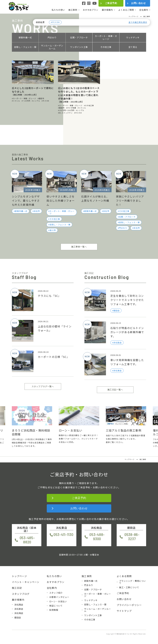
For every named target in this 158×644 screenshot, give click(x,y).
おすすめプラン (91, 10)
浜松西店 (19, 605)
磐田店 (18, 617)
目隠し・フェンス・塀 (25, 47)
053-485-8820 (27, 540)
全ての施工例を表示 (138, 22)
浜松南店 (19, 613)
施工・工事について (129, 587)
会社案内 (144, 10)
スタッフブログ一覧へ (43, 386)
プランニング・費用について (132, 582)
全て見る (133, 47)
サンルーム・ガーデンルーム (52, 47)
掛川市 (53, 230)
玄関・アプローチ (79, 37)
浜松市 (37, 211)
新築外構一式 (25, 37)
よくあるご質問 (126, 10)
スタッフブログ (21, 594)
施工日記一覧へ (115, 390)
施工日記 (17, 588)
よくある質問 (124, 576)
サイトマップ (124, 611)
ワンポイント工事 (79, 47)
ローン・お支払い (58, 601)
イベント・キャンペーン (26, 582)
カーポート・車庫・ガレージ (106, 37)
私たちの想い (58, 10)
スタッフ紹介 (56, 593)
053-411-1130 (63, 535)
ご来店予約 (111, 3)
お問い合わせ (138, 3)
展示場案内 (107, 10)
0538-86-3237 (132, 537)
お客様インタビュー (59, 597)
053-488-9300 (97, 537)
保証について (56, 606)
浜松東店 (19, 609)
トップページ (19, 576)
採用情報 (54, 610)
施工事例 (73, 10)
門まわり (52, 37)
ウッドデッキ (133, 37)
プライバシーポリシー (129, 605)
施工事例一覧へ (79, 247)
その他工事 (106, 47)
